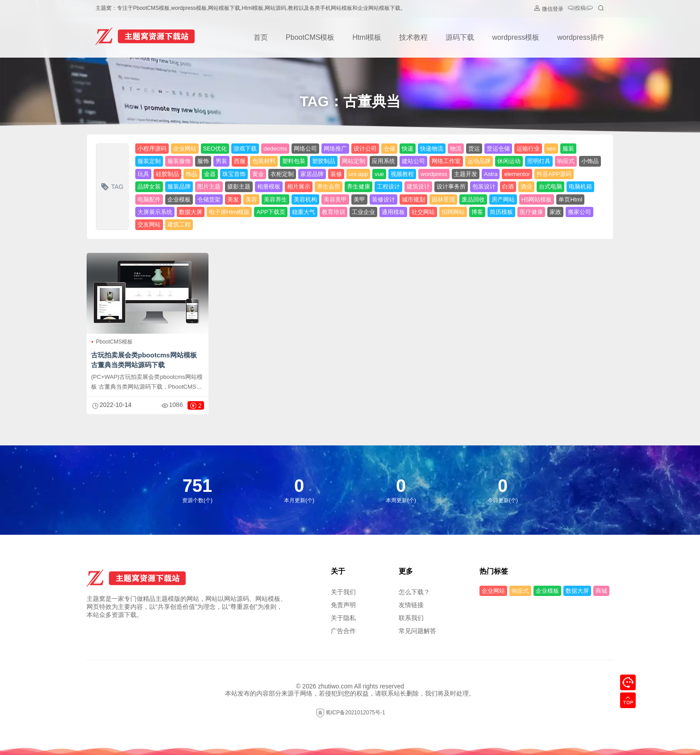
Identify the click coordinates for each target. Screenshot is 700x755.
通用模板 (393, 212)
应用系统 (383, 161)
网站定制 (354, 161)
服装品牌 (179, 187)
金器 (210, 174)
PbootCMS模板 (310, 37)
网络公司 (305, 149)
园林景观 (443, 199)
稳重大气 (304, 212)
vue (379, 174)
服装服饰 (179, 161)
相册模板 (269, 187)
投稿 (580, 9)
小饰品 (590, 161)
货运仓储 (498, 149)
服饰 (203, 161)
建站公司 (413, 161)
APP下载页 (271, 212)
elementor (517, 174)
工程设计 (388, 187)
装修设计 (383, 199)
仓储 (389, 149)
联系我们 (411, 618)
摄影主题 (239, 187)
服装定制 (149, 161)
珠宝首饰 (234, 174)
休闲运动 (509, 161)
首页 (261, 37)
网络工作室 (446, 161)
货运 (474, 149)
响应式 (566, 161)
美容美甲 (335, 199)
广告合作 (343, 631)
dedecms (275, 149)
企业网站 (185, 149)
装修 (336, 174)
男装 (221, 161)
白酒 (508, 187)
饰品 (192, 174)
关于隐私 (343, 618)
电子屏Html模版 (229, 212)
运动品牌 (479, 161)
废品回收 (473, 199)
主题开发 (466, 174)
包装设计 (484, 187)
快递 (408, 149)
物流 (456, 149)
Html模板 (367, 37)
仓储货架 (209, 199)
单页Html (570, 199)
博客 (477, 212)
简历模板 (501, 212)
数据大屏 (191, 212)
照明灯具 (539, 161)
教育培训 (333, 212)
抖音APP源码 (554, 174)
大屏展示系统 (155, 212)
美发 (233, 199)
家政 (555, 212)
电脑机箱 (580, 187)
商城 (601, 591)
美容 (251, 199)
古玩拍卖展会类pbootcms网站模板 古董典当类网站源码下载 (144, 360)
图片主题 (209, 187)
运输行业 (528, 149)
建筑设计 (418, 187)
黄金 (258, 174)
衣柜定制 (282, 174)
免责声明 (343, 605)
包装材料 (264, 161)
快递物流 (432, 149)
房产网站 (503, 199)
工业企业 (363, 212)
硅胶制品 (167, 174)
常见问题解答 (417, 631)
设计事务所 (451, 187)
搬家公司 (579, 212)
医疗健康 (531, 212)
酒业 (526, 187)
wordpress (434, 174)
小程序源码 (152, 149)
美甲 (359, 199)
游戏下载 (245, 149)
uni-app (358, 174)
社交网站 (423, 212)
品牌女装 (149, 187)
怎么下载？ (414, 592)
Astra (491, 174)
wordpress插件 (581, 37)
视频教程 (402, 174)
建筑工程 (179, 224)
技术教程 (413, 37)
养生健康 (358, 187)
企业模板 (179, 199)
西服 (240, 161)
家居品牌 (312, 174)
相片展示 (299, 187)
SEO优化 (215, 149)
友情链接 (411, 605)
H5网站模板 (537, 199)
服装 (568, 149)
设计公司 (365, 149)
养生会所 (329, 187)
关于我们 (343, 592)
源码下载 (460, 37)
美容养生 (275, 199)
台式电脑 (550, 187)
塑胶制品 (324, 161)
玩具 (143, 174)
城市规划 (413, 199)
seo (551, 149)
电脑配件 (149, 199)
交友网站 (149, 224)
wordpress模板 (516, 37)
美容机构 (305, 199)
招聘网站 (453, 212)
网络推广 (335, 149)
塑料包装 (294, 161)
